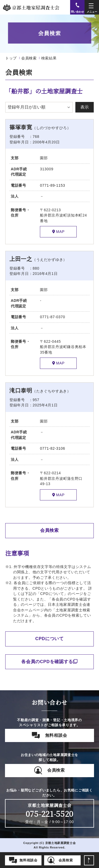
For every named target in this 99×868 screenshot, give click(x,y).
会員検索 (29, 58)
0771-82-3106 (53, 448)
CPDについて (49, 639)
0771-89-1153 (53, 185)
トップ (11, 58)
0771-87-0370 (53, 317)
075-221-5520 (49, 814)
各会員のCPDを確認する (49, 662)
